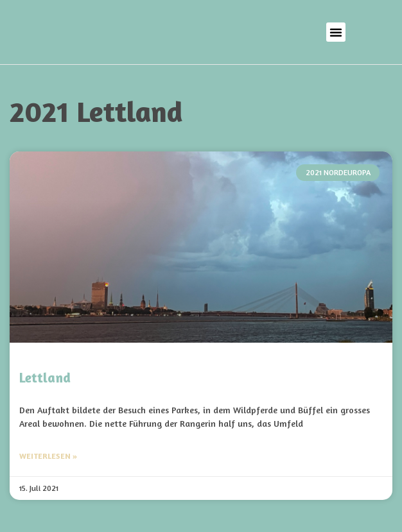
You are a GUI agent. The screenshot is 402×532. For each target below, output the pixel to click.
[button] (336, 32)
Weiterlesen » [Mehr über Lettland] (48, 456)
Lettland (45, 378)
